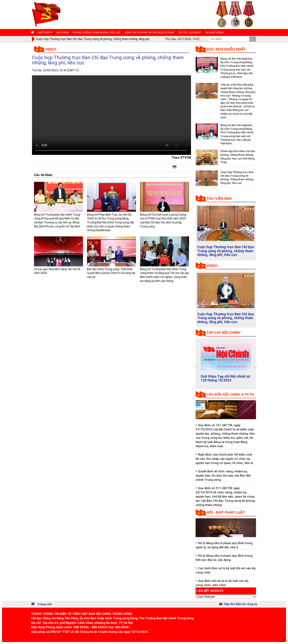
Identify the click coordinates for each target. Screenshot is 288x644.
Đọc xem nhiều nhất (226, 49)
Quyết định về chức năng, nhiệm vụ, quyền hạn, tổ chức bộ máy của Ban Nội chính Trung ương (223, 476)
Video (51, 49)
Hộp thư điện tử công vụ (238, 604)
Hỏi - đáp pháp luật (226, 513)
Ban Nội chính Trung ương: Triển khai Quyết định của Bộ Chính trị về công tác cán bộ (111, 273)
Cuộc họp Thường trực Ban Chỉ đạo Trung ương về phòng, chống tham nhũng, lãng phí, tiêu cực (226, 251)
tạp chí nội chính (223, 333)
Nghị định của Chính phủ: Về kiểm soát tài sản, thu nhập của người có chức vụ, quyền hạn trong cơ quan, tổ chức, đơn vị (224, 459)
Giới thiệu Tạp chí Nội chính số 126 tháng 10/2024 (225, 378)
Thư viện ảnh (219, 199)
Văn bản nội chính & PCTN (230, 395)
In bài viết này (174, 167)
